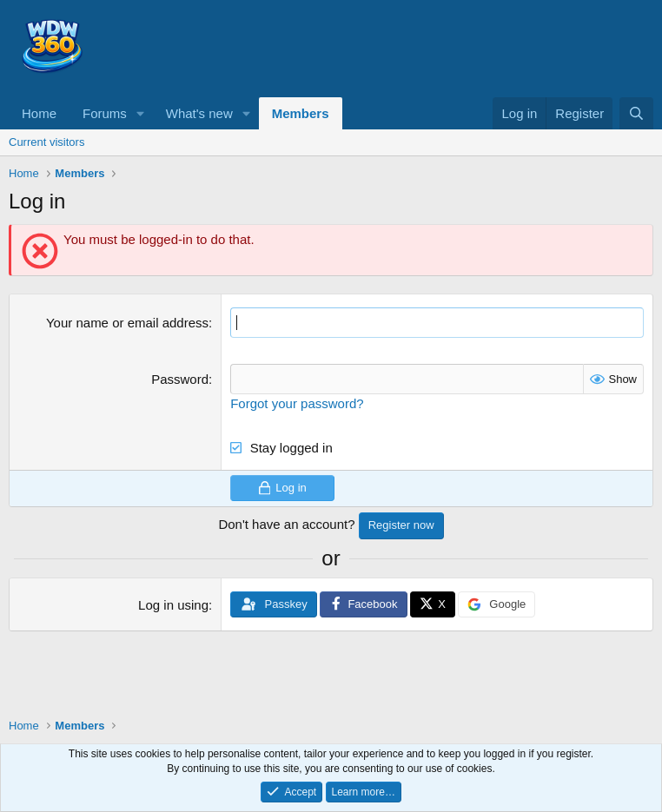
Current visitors (46, 142)
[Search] (636, 113)
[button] (141, 113)
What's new (199, 113)
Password (180, 379)
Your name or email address (127, 323)
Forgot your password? (297, 403)
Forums (105, 113)
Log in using (173, 605)
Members (301, 113)
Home (39, 113)
